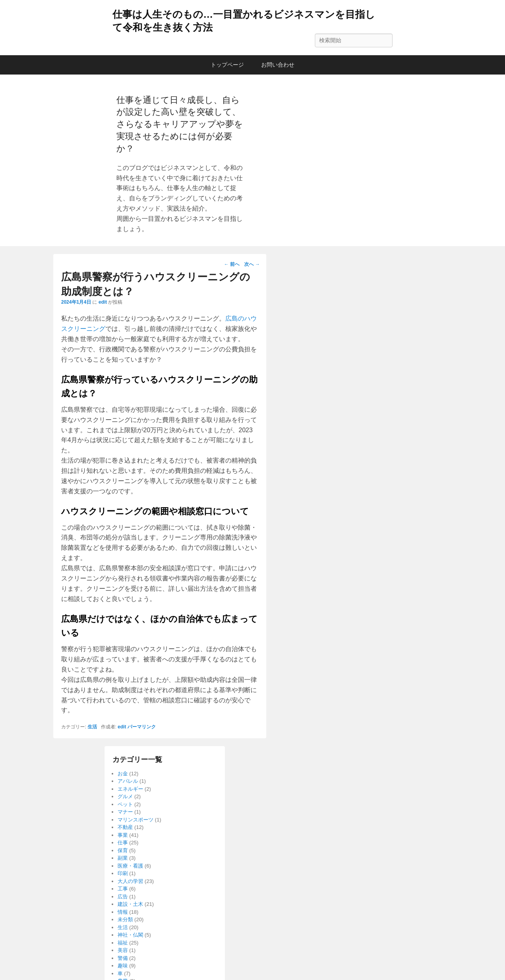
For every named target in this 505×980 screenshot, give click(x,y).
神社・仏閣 (130, 935)
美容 (123, 950)
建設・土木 (130, 904)
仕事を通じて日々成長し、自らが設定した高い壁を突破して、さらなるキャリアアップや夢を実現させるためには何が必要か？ (180, 124)
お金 (123, 774)
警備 (123, 958)
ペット (125, 804)
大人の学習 (130, 881)
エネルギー (130, 789)
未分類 (125, 919)
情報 (123, 912)
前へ (232, 264)
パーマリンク (142, 727)
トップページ (227, 65)
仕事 (123, 843)
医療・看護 (130, 866)
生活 (92, 727)
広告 (123, 897)
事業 (123, 835)
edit (103, 302)
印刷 (123, 873)
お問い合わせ (278, 65)
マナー (125, 812)
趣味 (123, 966)
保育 (123, 850)
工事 (123, 889)
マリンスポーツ (136, 820)
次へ (252, 264)
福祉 (123, 943)
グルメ (125, 796)
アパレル (128, 781)
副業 (123, 858)
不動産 (125, 827)
